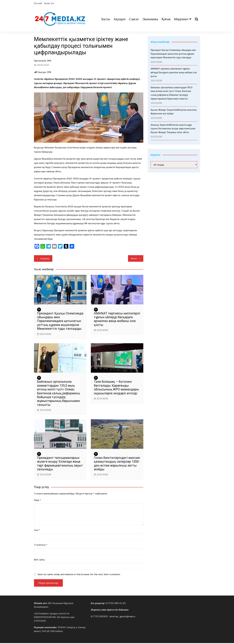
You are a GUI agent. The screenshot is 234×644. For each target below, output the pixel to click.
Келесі (134, 259)
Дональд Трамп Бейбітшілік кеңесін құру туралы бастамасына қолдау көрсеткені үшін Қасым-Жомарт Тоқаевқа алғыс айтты (173, 129)
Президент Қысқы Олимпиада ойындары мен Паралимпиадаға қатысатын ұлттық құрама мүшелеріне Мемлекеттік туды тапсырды (60, 321)
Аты (37, 531)
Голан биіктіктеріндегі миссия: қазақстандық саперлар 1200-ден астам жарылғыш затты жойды (113, 464)
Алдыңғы (45, 259)
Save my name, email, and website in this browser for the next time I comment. (79, 575)
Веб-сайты (39, 560)
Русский (38, 3)
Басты (106, 19)
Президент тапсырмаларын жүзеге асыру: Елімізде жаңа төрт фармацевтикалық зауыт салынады (59, 464)
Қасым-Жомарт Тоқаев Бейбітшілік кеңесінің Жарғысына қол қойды (174, 112)
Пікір (37, 501)
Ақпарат (119, 19)
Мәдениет (181, 19)
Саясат (134, 19)
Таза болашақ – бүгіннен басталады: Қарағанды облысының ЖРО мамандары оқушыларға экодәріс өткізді (117, 388)
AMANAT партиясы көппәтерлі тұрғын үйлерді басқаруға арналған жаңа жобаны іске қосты (114, 319)
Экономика (150, 19)
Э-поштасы (41, 545)
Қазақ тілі (49, 3)
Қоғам (166, 19)
